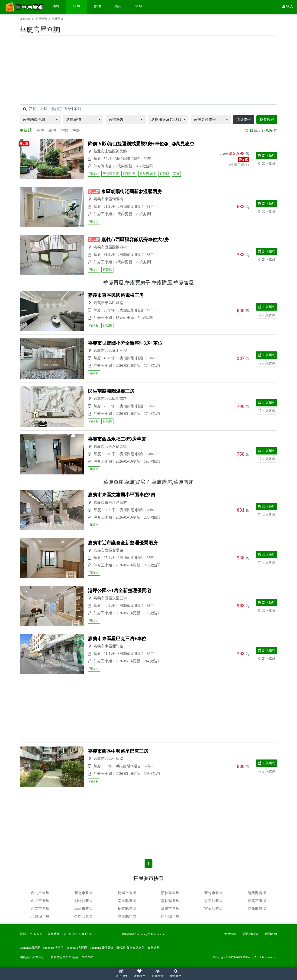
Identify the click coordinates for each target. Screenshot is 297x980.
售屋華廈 (58, 19)
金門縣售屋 (84, 917)
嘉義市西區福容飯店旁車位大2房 (135, 240)
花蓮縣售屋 (257, 909)
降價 (40, 130)
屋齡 (76, 130)
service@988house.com (151, 934)
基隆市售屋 (170, 909)
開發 (139, 6)
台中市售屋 (40, 901)
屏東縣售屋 (127, 909)
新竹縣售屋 (170, 893)
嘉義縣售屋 (213, 901)
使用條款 (230, 934)
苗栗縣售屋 (257, 893)
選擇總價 (74, 119)
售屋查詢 (41, 19)
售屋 (77, 6)
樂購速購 (154, 948)
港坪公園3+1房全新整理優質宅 (119, 591)
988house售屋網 (77, 948)
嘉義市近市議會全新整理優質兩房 (123, 543)
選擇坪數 (116, 119)
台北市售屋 (40, 893)
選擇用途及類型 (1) (167, 119)
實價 (97, 6)
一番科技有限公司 (60, 957)
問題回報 (271, 934)
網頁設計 (26, 957)
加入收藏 (267, 164)
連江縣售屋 (170, 917)
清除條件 (244, 119)
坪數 (64, 130)
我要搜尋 (267, 119)
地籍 (118, 6)
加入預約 (267, 155)
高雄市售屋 (84, 909)
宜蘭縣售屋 (213, 909)
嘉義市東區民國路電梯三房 (116, 295)
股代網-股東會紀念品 (130, 948)
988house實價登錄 (102, 948)
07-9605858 (36, 934)
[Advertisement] (148, 70)
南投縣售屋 (127, 901)
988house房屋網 (30, 948)
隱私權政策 (251, 934)
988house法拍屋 (53, 948)
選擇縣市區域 (34, 119)
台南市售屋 (40, 909)
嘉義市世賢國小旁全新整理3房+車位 (125, 343)
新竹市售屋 (213, 893)
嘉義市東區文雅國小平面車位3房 (122, 495)
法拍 (56, 6)
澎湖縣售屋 (127, 917)
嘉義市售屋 (257, 901)
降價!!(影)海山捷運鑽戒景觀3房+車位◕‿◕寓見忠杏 (141, 144)
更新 (26, 130)
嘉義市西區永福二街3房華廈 (117, 439)
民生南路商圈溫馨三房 (111, 391)
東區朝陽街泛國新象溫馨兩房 (132, 191)
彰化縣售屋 (84, 901)
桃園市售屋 (127, 893)
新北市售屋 (84, 893)
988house (25, 19)
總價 (52, 130)
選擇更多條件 (205, 119)
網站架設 (39, 957)
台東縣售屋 (40, 917)
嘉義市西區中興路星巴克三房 (118, 751)
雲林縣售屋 (170, 901)
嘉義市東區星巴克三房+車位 (117, 639)
